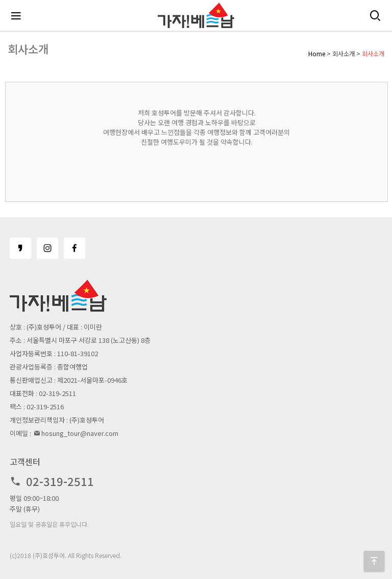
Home (317, 53)
